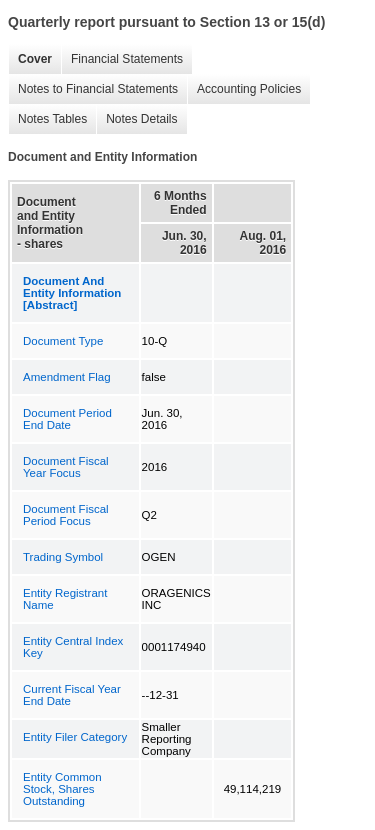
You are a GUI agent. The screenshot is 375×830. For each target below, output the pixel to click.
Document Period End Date (67, 419)
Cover (30, 59)
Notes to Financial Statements (93, 89)
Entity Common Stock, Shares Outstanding (62, 789)
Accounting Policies (244, 89)
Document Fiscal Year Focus (66, 467)
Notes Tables (47, 119)
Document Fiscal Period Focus (66, 515)
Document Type (63, 341)
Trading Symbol (63, 557)
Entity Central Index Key (73, 647)
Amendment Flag (67, 377)
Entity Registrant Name (65, 599)
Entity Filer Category (75, 737)
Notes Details (136, 119)
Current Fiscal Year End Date (72, 695)
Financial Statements (122, 59)
